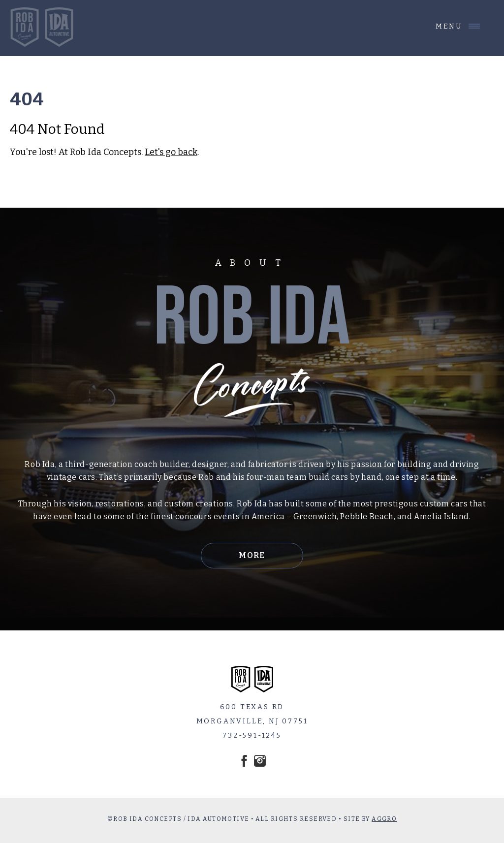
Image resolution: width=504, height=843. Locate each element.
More (252, 555)
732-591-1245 (252, 735)
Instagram (260, 761)
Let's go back (171, 152)
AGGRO (384, 819)
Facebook (244, 761)
